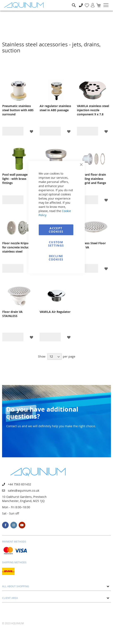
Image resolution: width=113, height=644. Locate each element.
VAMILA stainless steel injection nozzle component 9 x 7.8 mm (93, 110)
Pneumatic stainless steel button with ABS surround (18, 110)
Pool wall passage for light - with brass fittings (17, 179)
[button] (31, 131)
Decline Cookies (56, 258)
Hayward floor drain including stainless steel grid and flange (92, 179)
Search (74, 2)
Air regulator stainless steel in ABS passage (55, 108)
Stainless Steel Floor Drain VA (91, 245)
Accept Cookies (56, 230)
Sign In (91, 3)
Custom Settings (56, 244)
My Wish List (85, 3)
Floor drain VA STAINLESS (12, 314)
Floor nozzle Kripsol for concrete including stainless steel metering (18, 247)
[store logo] (25, 5)
